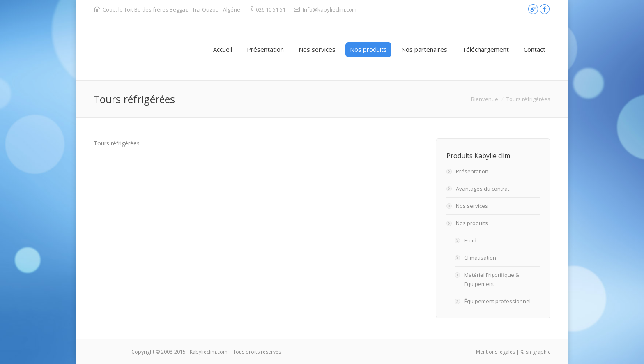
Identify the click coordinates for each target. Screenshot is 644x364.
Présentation (472, 171)
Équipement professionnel (497, 301)
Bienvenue (485, 99)
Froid (470, 240)
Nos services (472, 206)
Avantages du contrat (483, 189)
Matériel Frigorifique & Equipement (492, 279)
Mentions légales (496, 352)
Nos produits (472, 223)
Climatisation (480, 258)
